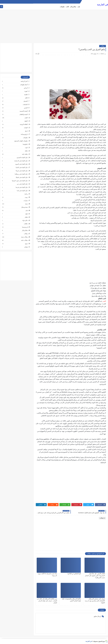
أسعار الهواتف (24, 85)
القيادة (26, 128)
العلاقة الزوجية (24, 124)
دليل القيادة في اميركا (22, 171)
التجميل (25, 101)
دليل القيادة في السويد (21, 164)
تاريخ (26, 131)
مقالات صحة (24, 237)
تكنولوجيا (25, 144)
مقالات (103, 46)
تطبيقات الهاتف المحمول (21, 141)
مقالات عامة (24, 240)
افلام (26, 98)
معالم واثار (73, 7)
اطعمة (26, 95)
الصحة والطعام (24, 114)
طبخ (26, 214)
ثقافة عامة (25, 154)
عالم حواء (25, 220)
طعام (26, 217)
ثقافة (26, 151)
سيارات (26, 201)
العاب (67, 7)
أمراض (26, 88)
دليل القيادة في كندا (22, 191)
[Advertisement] (54, 27)
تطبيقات (62, 7)
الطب (26, 118)
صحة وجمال (24, 207)
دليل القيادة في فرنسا (22, 187)
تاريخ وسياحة (24, 134)
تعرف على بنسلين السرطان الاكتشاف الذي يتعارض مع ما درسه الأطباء (95, 601)
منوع (26, 244)
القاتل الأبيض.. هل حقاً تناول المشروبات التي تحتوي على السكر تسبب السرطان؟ (95, 576)
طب (79, 7)
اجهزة (26, 91)
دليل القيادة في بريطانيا (21, 174)
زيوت (26, 197)
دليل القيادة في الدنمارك (21, 161)
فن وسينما (25, 227)
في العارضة (103, 5)
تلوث (26, 148)
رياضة (26, 194)
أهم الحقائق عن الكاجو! (74, 574)
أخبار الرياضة (24, 81)
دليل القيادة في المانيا (22, 167)
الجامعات (25, 105)
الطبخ (26, 121)
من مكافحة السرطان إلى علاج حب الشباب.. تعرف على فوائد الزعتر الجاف (47, 601)
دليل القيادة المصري (22, 158)
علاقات (26, 224)
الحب (104, 301)
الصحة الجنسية (24, 111)
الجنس (26, 108)
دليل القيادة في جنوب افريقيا (20, 181)
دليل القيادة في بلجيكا (22, 177)
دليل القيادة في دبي (22, 184)
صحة (26, 204)
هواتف (26, 247)
